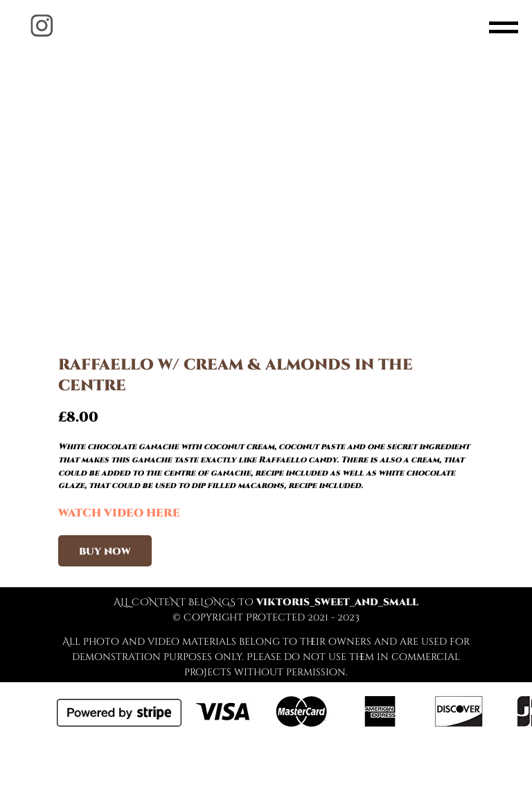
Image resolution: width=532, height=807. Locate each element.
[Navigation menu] (504, 28)
